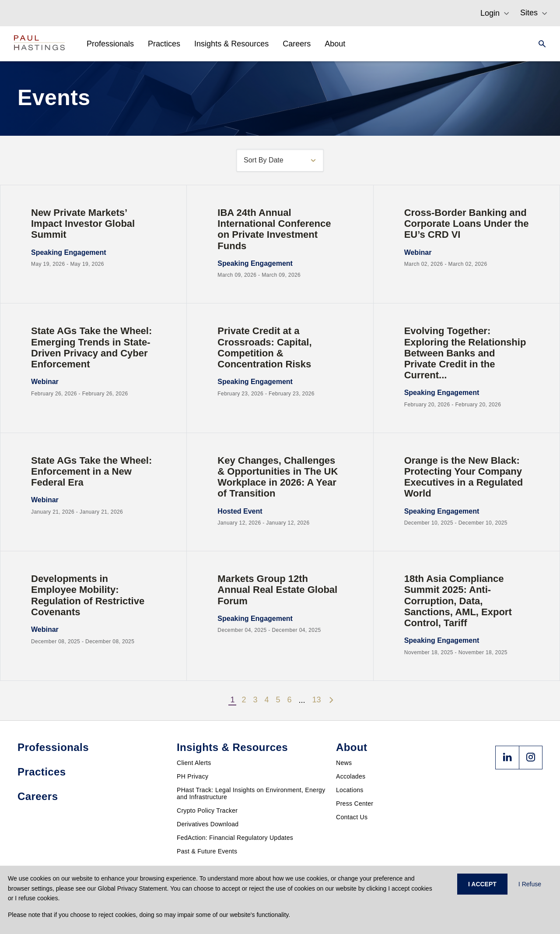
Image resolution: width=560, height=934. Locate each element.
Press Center (355, 804)
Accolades (351, 776)
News (344, 763)
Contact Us (352, 817)
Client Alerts (194, 763)
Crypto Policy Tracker (207, 811)
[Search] (539, 44)
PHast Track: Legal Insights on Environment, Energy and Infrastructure (251, 793)
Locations (350, 790)
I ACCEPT (482, 884)
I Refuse (530, 884)
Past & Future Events (207, 851)
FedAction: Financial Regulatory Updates (235, 838)
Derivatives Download (208, 824)
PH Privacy (192, 776)
